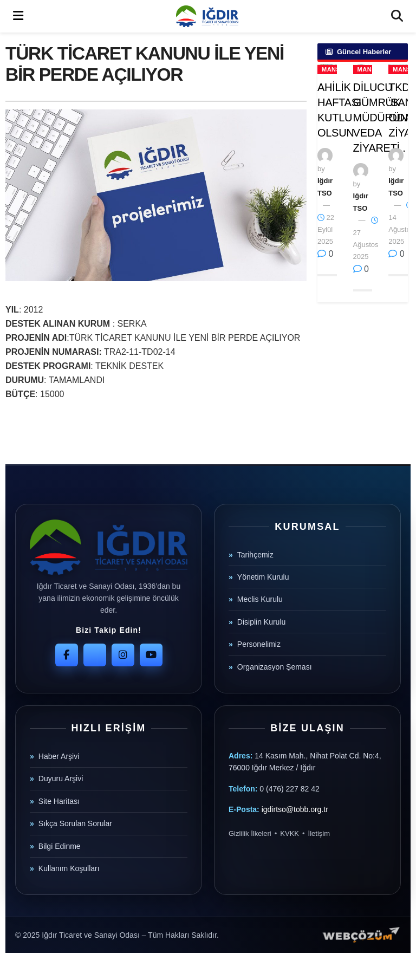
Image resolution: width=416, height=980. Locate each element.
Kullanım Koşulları (69, 868)
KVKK (290, 833)
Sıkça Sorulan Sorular (75, 823)
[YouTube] (151, 655)
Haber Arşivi (59, 756)
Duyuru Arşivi (61, 778)
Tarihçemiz (255, 555)
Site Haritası (59, 801)
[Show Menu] (18, 16)
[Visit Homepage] (207, 16)
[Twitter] (95, 655)
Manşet (335, 69)
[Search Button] (397, 16)
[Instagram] (123, 655)
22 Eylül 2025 (326, 230)
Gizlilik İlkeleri (250, 833)
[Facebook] (67, 655)
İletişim (319, 833)
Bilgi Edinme (60, 846)
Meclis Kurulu (260, 599)
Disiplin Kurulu (261, 622)
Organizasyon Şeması (275, 667)
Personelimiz (259, 644)
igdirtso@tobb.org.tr (295, 809)
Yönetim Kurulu (263, 577)
